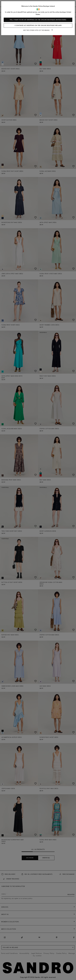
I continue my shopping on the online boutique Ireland (38, 25)
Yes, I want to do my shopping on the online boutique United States (38, 20)
